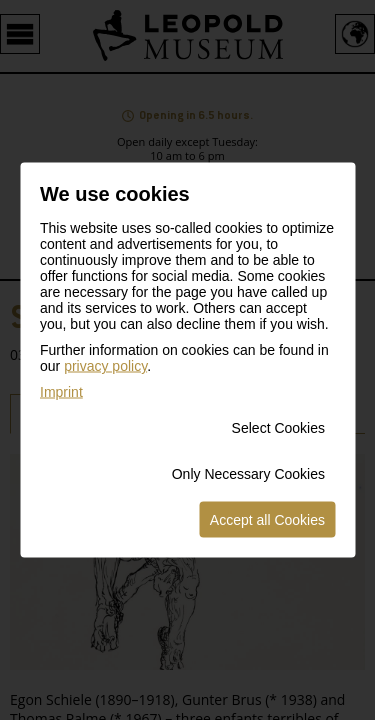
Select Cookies (278, 428)
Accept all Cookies (267, 520)
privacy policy (105, 366)
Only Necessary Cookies (248, 474)
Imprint (61, 392)
